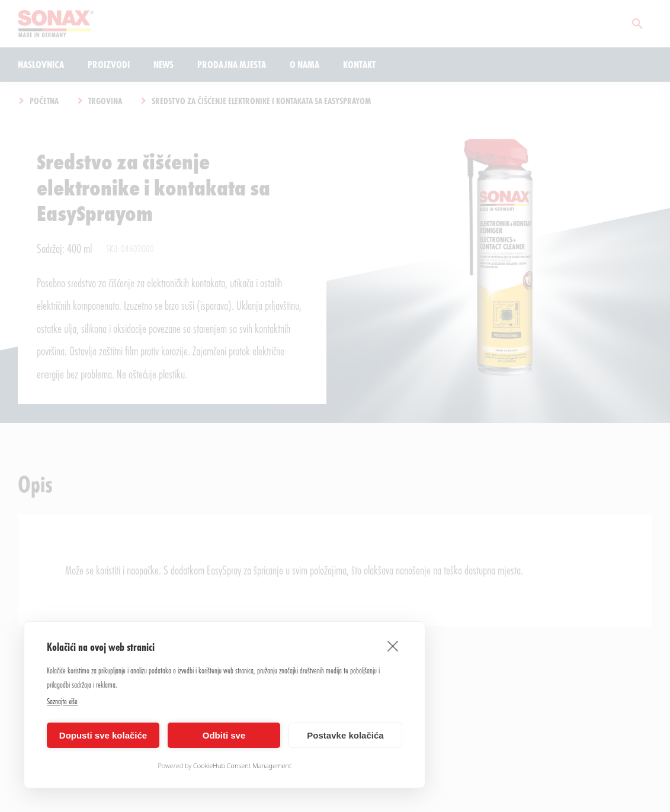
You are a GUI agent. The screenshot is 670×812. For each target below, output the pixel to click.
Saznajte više (62, 701)
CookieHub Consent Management (242, 766)
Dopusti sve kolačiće (103, 735)
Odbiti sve (224, 735)
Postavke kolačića (345, 735)
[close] (393, 646)
